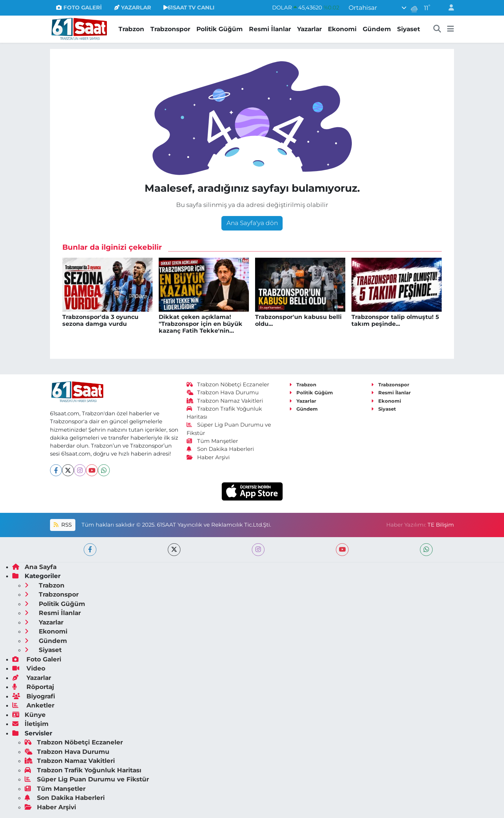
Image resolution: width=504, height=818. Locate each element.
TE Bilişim (441, 525)
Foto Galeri (37, 659)
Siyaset (409, 29)
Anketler (33, 705)
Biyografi (34, 696)
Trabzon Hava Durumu (223, 393)
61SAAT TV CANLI (189, 8)
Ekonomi (342, 29)
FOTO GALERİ (79, 8)
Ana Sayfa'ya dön (252, 223)
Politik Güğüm (220, 29)
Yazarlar (309, 29)
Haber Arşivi (208, 457)
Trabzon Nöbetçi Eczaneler (228, 385)
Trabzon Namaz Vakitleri (225, 401)
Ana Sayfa (34, 567)
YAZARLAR (133, 8)
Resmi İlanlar (270, 29)
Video (29, 668)
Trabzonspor (170, 29)
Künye (29, 715)
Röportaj (33, 687)
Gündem (377, 29)
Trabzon (131, 29)
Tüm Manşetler (212, 441)
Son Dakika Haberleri (220, 449)
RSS (63, 525)
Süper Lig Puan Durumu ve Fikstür (87, 779)
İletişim (30, 724)
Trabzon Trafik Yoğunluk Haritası (83, 770)
